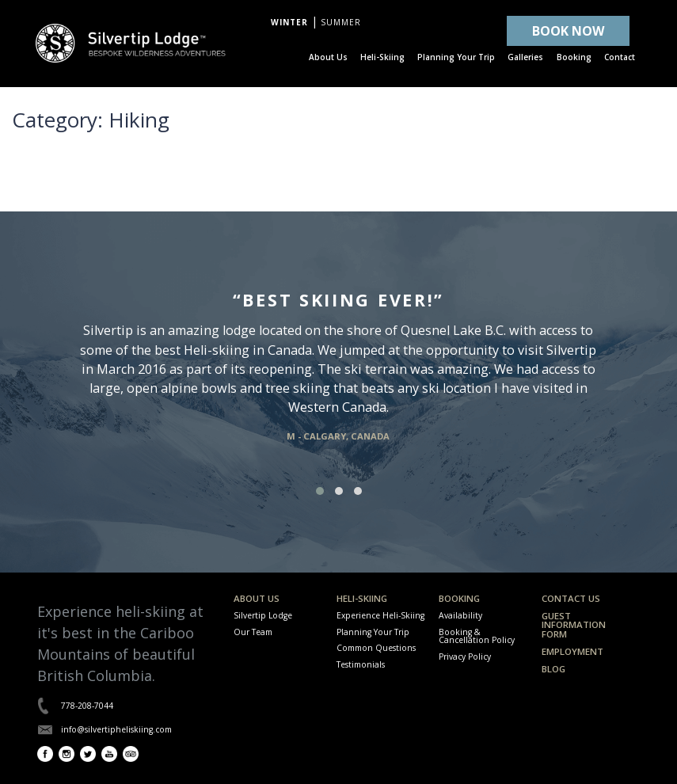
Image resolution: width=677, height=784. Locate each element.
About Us (257, 598)
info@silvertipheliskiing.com (116, 729)
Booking (459, 598)
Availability (460, 615)
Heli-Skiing (362, 598)
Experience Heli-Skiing (380, 615)
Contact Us (571, 598)
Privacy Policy (465, 657)
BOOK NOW (568, 31)
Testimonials (361, 664)
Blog (553, 669)
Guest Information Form (574, 625)
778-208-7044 (87, 706)
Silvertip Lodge (263, 615)
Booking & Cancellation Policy (477, 636)
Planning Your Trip (373, 632)
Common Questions (376, 648)
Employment (572, 651)
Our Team (253, 632)
